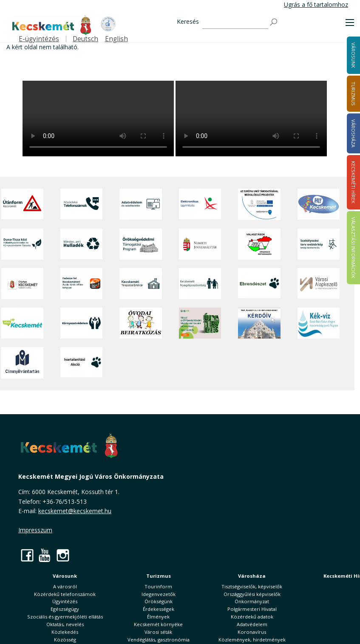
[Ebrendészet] (259, 284)
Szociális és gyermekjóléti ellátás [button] (65, 617)
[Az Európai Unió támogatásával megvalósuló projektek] (259, 204)
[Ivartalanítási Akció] (82, 363)
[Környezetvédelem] (82, 323)
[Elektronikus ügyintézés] (200, 204)
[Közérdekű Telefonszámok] (82, 204)
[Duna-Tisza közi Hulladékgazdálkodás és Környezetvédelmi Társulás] (22, 244)
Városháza (252, 576)
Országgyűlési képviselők (252, 594)
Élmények (158, 617)
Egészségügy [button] (65, 609)
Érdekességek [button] (159, 609)
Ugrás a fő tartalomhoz (316, 4)
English (116, 39)
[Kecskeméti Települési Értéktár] (141, 284)
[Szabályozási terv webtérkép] (319, 244)
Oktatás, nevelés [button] (65, 624)
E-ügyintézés (39, 39)
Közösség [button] (65, 640)
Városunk (65, 576)
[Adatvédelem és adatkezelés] (141, 204)
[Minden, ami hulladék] (82, 244)
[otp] (200, 323)
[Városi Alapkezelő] (319, 284)
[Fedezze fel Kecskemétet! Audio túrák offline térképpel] (82, 284)
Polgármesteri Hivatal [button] (252, 609)
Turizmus (159, 576)
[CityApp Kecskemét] (22, 284)
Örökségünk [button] (159, 601)
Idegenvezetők (159, 594)
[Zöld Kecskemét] (22, 323)
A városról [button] (65, 586)
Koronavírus (252, 632)
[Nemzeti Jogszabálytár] (200, 244)
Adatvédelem (252, 624)
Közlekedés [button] (65, 632)
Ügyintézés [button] (65, 601)
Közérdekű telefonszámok (65, 594)
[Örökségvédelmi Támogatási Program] (141, 244)
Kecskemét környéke (158, 624)
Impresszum (35, 530)
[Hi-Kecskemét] (319, 204)
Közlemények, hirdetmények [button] (252, 640)
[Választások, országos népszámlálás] (259, 244)
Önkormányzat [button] (252, 601)
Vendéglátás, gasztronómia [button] (159, 640)
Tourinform (158, 586)
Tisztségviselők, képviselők (252, 586)
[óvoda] (141, 323)
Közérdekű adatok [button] (252, 617)
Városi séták (158, 632)
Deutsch (85, 39)
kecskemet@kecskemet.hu (75, 511)
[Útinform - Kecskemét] (22, 204)
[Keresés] (235, 22)
